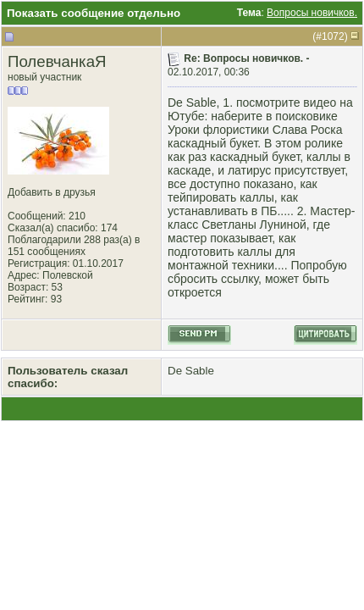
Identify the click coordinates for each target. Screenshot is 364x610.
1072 (333, 36)
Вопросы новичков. (312, 13)
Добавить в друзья (52, 192)
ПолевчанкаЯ (57, 61)
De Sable (191, 371)
